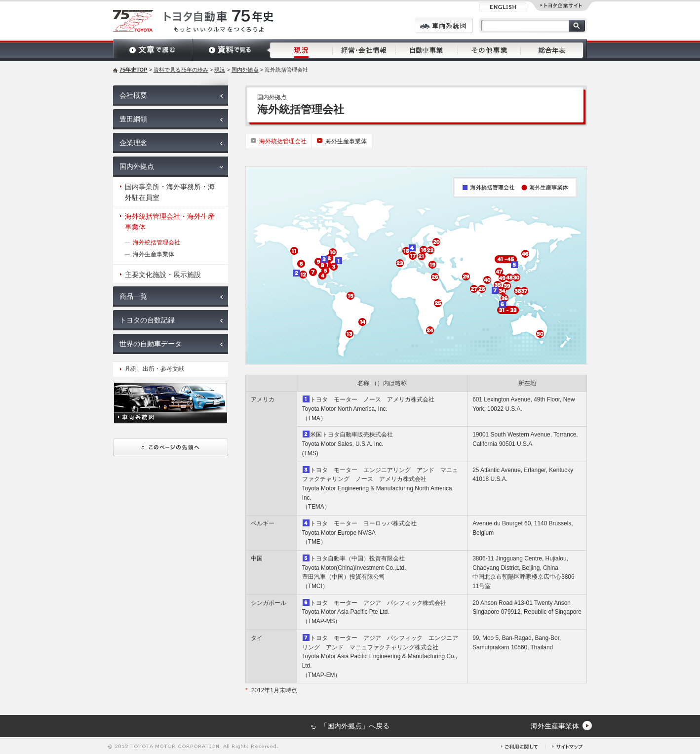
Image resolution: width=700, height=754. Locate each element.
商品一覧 (133, 296)
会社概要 (133, 95)
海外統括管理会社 (283, 141)
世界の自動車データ (151, 344)
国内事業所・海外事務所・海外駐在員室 (170, 192)
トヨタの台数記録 (147, 320)
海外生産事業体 (346, 141)
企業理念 (133, 143)
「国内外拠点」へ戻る (355, 726)
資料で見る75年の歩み (181, 70)
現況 (220, 70)
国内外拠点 (245, 70)
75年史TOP (133, 70)
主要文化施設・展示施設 (163, 275)
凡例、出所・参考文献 (155, 369)
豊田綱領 (133, 119)
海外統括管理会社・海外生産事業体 (170, 222)
